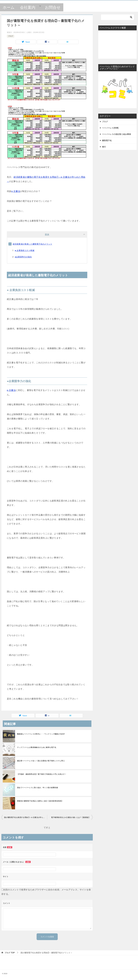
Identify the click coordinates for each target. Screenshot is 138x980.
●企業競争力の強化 (23, 257)
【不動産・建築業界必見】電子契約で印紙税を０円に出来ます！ (42, 774)
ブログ (11, 36)
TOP (10, 953)
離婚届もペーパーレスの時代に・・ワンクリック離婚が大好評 (41, 734)
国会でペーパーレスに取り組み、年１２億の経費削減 (38, 788)
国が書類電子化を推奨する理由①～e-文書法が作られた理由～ (26, 817)
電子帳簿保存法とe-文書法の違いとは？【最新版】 (71, 817)
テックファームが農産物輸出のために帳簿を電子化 (37, 747)
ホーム (9, 7)
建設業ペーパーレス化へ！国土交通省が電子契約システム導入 (41, 761)
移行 (104, 147)
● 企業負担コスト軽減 (25, 250)
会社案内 (28, 7)
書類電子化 (107, 140)
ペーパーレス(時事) (110, 128)
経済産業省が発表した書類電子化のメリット (32, 244)
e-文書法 (16, 191)
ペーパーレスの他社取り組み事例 (116, 134)
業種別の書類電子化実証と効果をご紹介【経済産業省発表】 (40, 801)
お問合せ (53, 7)
